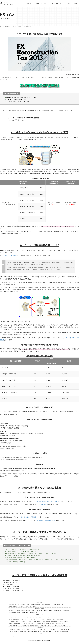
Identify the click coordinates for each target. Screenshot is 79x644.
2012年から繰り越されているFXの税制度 (18, 102)
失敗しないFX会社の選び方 (53, 623)
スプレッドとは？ (37, 625)
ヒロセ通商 (56, 632)
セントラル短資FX (64, 632)
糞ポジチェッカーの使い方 (27, 619)
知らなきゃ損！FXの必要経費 (11, 587)
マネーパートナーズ (61, 630)
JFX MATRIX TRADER (32, 632)
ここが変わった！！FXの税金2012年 (13, 591)
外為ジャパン (39, 630)
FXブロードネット (21, 630)
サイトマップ (12, 636)
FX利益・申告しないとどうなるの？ (13, 589)
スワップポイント (14, 120)
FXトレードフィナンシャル (49, 630)
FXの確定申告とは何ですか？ (11, 582)
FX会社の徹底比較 (56, 3)
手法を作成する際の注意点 (15, 625)
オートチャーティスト (65, 623)
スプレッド (24, 120)
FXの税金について (34, 613)
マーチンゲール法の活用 (63, 621)
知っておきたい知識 (71, 3)
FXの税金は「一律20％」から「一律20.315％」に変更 (21, 97)
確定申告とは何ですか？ (59, 604)
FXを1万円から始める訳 (26, 617)
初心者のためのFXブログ (15, 613)
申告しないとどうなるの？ (32, 606)
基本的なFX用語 (25, 613)
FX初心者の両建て (62, 617)
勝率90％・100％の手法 (39, 619)
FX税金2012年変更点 (35, 604)
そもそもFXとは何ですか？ (51, 617)
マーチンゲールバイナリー (48, 625)
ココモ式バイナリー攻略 (60, 625)
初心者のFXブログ (41, 3)
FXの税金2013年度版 (25, 604)
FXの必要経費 (22, 606)
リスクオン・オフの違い (15, 617)
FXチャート (18, 611)
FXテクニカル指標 (26, 611)
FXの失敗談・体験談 (48, 611)
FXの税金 (7, 27)
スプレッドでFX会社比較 (51, 621)
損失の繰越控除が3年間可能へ (29, 517)
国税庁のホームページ (11, 256)
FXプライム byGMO (31, 630)
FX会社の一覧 (66, 611)
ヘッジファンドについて (15, 621)
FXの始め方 (28, 3)
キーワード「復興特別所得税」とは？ (17, 100)
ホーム (2, 27)
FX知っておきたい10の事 (37, 611)
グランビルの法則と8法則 (28, 623)
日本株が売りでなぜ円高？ (38, 617)
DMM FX (68, 630)
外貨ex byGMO (49, 632)
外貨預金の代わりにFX (27, 625)
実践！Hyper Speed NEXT (39, 621)
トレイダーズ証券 (13, 632)
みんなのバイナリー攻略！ (27, 621)
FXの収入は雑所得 (43, 505)
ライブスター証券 (22, 632)
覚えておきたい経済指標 (58, 619)
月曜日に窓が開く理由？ (15, 619)
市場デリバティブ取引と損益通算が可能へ (49, 502)
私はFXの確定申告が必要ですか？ (46, 520)
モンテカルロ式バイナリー (40, 623)
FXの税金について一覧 (14, 604)
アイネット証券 (42, 632)
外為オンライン (13, 630)
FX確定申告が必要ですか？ (47, 604)
